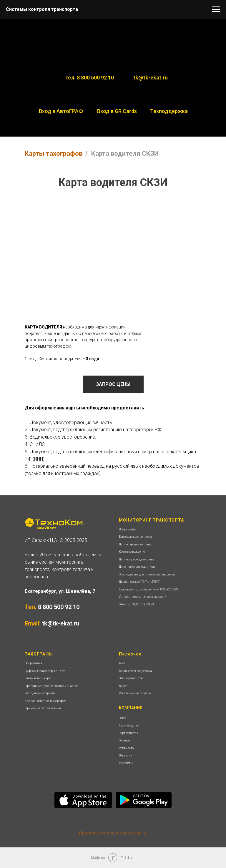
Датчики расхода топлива (137, 559)
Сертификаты (128, 733)
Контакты (126, 763)
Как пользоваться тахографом (45, 701)
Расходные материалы (40, 693)
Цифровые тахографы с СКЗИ (45, 671)
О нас (122, 718)
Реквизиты (127, 748)
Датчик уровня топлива (135, 544)
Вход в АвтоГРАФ (61, 111)
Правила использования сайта (113, 833)
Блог (122, 663)
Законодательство (132, 678)
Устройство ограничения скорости (143, 597)
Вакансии (126, 755)
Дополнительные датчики (137, 567)
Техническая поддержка (135, 671)
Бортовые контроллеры (135, 537)
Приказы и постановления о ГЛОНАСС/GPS (148, 589)
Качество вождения (132, 552)
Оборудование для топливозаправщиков (147, 574)
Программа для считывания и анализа (51, 686)
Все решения (128, 529)
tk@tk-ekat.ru (151, 78)
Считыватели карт (38, 678)
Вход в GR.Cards (117, 111)
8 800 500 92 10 (59, 607)
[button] (113, 384)
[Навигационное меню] (216, 9)
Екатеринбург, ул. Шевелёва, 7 (60, 591)
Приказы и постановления (43, 708)
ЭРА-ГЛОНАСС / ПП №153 (136, 604)
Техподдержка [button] (169, 111)
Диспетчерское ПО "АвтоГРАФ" (139, 582)
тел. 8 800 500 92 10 (90, 78)
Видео (123, 686)
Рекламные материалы (135, 693)
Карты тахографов (54, 153)
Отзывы (124, 740)
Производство (129, 725)
